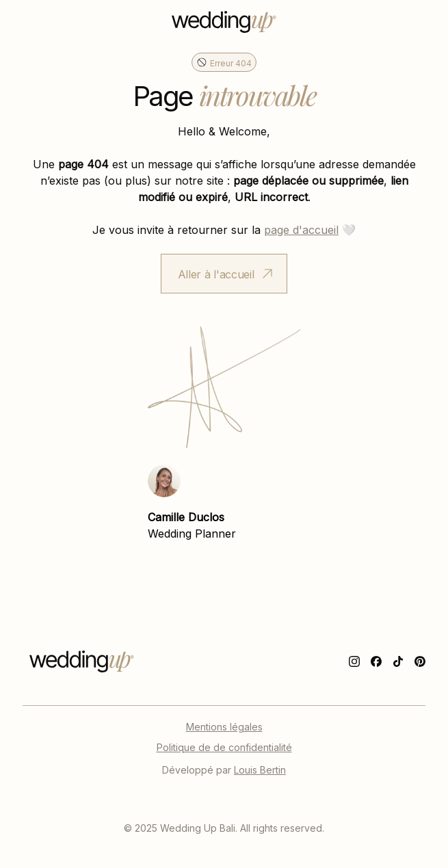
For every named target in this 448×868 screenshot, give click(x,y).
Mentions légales (224, 726)
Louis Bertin (260, 770)
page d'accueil (301, 229)
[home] (224, 22)
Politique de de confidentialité (224, 747)
